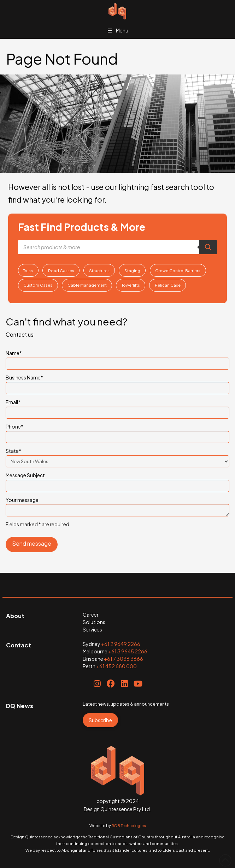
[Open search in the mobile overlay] (117, 247)
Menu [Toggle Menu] (118, 30)
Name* (117, 359)
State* (117, 456)
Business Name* (117, 383)
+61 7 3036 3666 (124, 659)
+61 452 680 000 (116, 666)
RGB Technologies (129, 825)
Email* (117, 408)
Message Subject (117, 481)
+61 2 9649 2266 (121, 644)
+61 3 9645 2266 (128, 651)
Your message (117, 504)
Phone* (117, 432)
